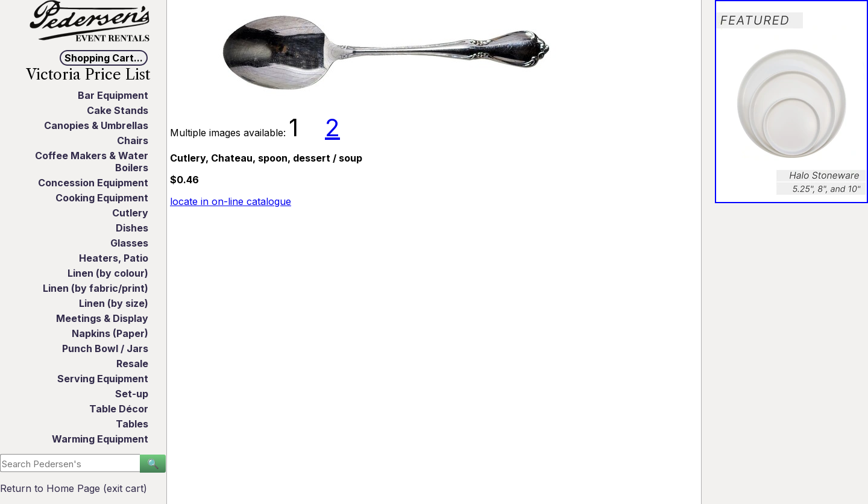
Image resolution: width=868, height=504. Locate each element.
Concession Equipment (93, 183)
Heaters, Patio (114, 258)
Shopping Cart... (104, 58)
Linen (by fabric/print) (96, 288)
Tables (132, 424)
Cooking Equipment (102, 198)
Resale (132, 364)
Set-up (132, 394)
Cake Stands (118, 110)
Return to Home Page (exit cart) (74, 488)
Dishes (132, 228)
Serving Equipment (103, 379)
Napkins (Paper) (110, 333)
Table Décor (119, 409)
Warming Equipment (100, 439)
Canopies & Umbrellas (96, 125)
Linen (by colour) (108, 273)
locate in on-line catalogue (231, 201)
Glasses (129, 243)
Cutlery (130, 213)
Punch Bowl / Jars (105, 348)
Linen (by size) (114, 303)
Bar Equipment (113, 95)
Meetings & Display (102, 318)
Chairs (133, 140)
